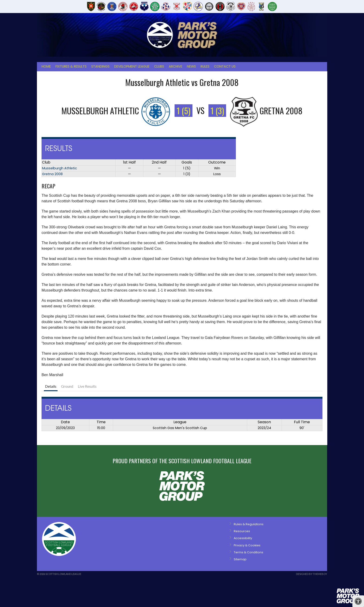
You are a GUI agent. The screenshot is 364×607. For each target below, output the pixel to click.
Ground (67, 386)
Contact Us (225, 66)
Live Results (87, 386)
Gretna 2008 (52, 174)
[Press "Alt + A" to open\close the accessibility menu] (358, 601)
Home (46, 66)
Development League (132, 66)
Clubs (159, 66)
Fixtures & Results (71, 66)
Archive (175, 66)
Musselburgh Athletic (60, 168)
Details (51, 386)
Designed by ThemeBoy (312, 574)
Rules (205, 66)
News (191, 66)
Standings (100, 66)
